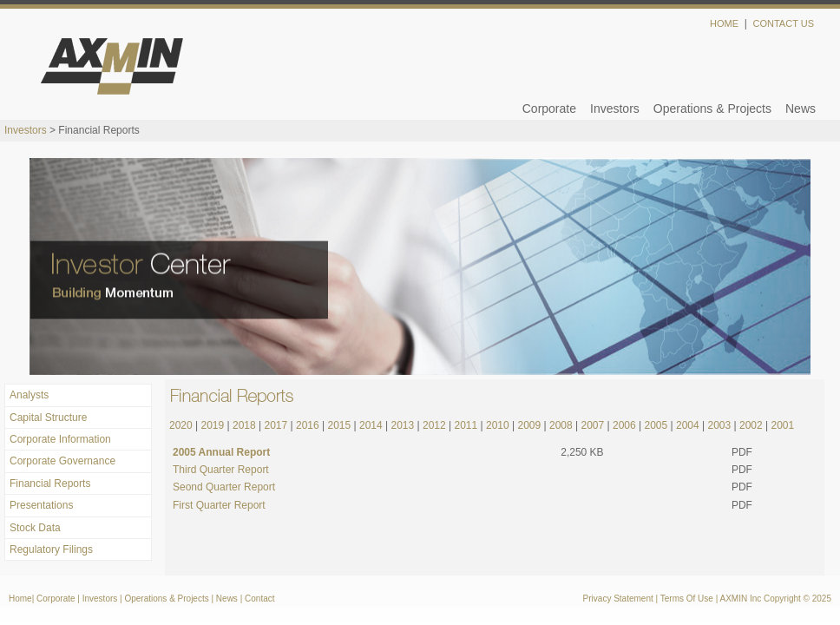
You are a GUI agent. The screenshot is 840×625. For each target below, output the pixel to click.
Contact (259, 599)
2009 (529, 425)
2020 (181, 425)
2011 (466, 425)
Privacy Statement (618, 599)
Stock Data (35, 528)
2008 (561, 425)
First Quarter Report (219, 505)
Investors (615, 109)
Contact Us (784, 23)
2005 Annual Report (221, 452)
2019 (213, 425)
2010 (496, 425)
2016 (308, 425)
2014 (371, 425)
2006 (624, 425)
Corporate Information (60, 439)
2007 (592, 425)
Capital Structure (48, 418)
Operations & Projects (712, 109)
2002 (751, 425)
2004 (688, 425)
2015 (340, 425)
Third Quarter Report (221, 470)
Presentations (41, 505)
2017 (276, 425)
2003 (719, 425)
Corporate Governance (62, 461)
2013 (403, 425)
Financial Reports (50, 484)
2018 (244, 425)
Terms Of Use (687, 599)
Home (724, 23)
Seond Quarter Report (224, 487)
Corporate (549, 109)
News (801, 109)
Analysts (29, 395)
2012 (433, 425)
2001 (782, 425)
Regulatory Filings (51, 549)
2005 (656, 425)
